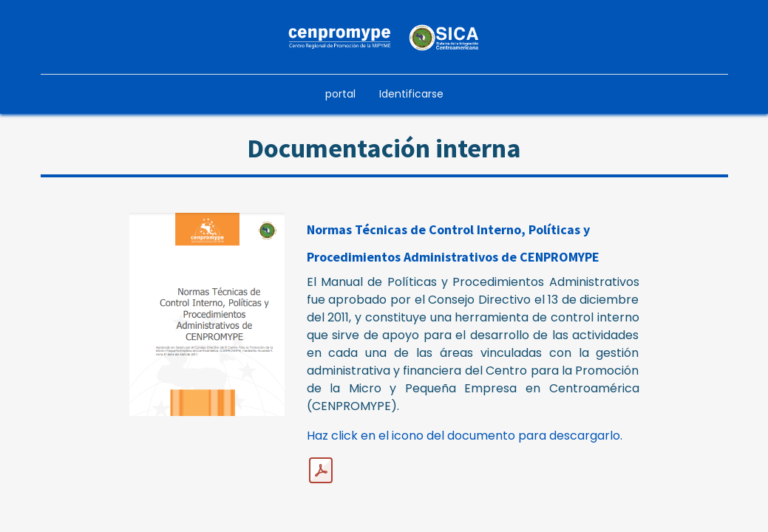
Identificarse (411, 94)
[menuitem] (340, 94)
